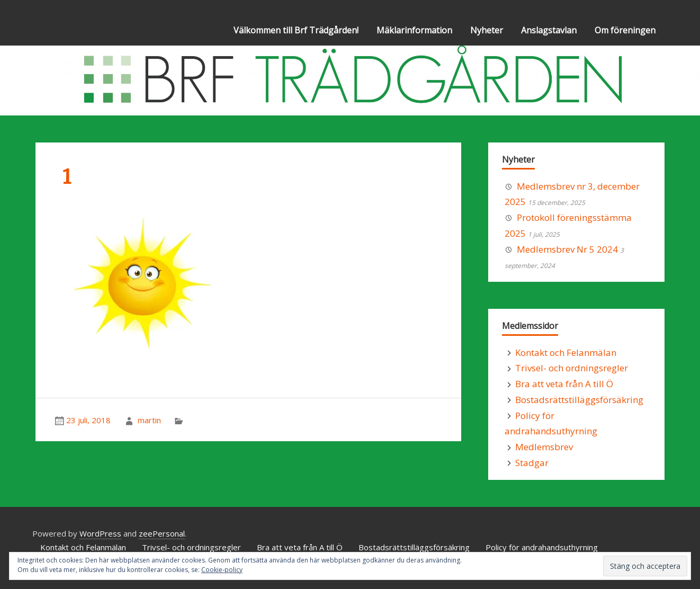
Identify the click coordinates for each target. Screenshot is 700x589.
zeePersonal (162, 533)
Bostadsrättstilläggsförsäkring (579, 400)
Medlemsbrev (544, 447)
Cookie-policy (222, 570)
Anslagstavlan (549, 30)
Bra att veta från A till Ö (564, 384)
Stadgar (532, 463)
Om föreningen (625, 30)
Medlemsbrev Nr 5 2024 (567, 249)
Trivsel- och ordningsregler (572, 368)
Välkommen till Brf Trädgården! (296, 30)
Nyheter (487, 30)
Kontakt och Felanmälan (566, 352)
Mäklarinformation (414, 30)
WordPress (100, 533)
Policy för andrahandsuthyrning (542, 547)
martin (149, 420)
